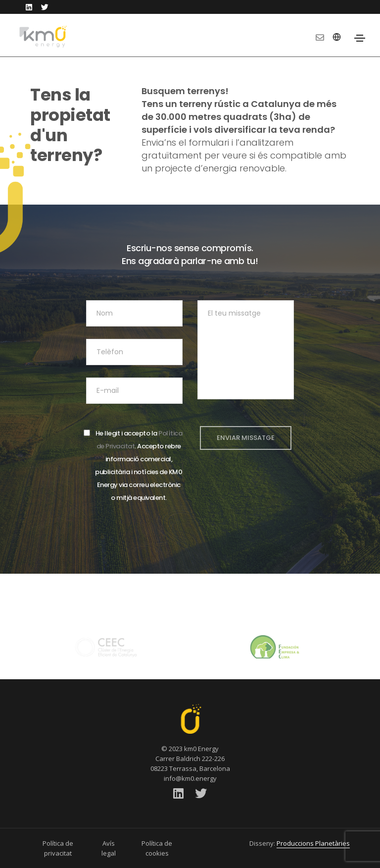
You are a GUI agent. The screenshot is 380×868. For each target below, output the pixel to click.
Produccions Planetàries (313, 843)
